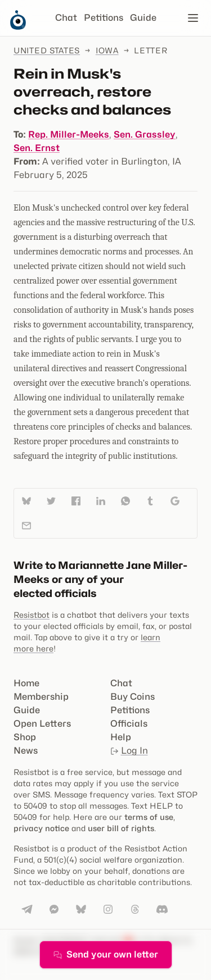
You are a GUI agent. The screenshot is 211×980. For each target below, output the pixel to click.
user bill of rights (121, 828)
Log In (129, 751)
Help (121, 737)
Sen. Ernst (37, 148)
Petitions (104, 18)
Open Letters (42, 724)
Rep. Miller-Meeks (69, 135)
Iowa (107, 50)
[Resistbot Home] (18, 27)
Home (26, 683)
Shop (25, 737)
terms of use (149, 817)
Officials (129, 724)
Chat (66, 18)
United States (47, 50)
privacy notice (41, 828)
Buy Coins (133, 697)
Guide (143, 18)
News (26, 751)
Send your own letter (106, 954)
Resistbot (32, 615)
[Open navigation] (193, 18)
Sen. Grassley (145, 135)
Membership (41, 697)
